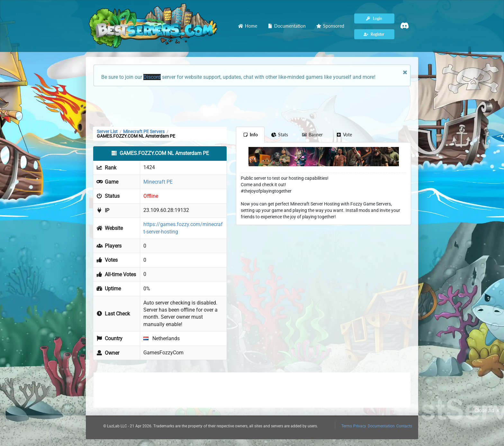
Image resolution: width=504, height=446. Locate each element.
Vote (344, 135)
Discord (152, 77)
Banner (312, 135)
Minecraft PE (158, 182)
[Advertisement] (252, 106)
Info (250, 135)
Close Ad (488, 411)
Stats (280, 135)
